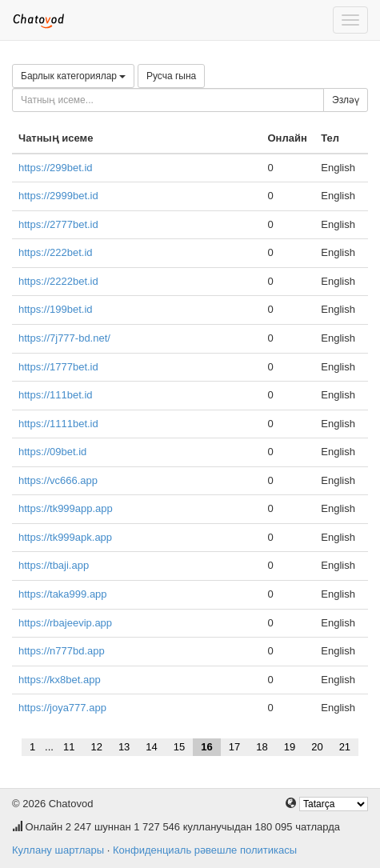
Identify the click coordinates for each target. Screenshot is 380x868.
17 (234, 747)
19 (290, 747)
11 (69, 747)
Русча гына (171, 76)
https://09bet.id (52, 452)
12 (96, 747)
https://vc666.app (58, 480)
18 (262, 747)
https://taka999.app (63, 594)
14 (151, 747)
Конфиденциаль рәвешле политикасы (205, 850)
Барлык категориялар (73, 76)
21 (345, 747)
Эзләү (346, 100)
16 (206, 747)
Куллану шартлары (58, 850)
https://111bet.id (56, 395)
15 (179, 747)
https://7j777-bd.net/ (64, 338)
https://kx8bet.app (60, 680)
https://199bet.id (56, 309)
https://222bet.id (56, 252)
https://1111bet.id (58, 424)
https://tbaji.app (54, 565)
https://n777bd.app (62, 651)
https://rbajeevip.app (65, 623)
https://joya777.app (62, 708)
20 (317, 747)
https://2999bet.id (58, 196)
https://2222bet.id (58, 281)
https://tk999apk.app (65, 537)
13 (124, 747)
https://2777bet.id (58, 224)
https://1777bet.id (58, 367)
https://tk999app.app (66, 508)
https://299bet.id (56, 168)
